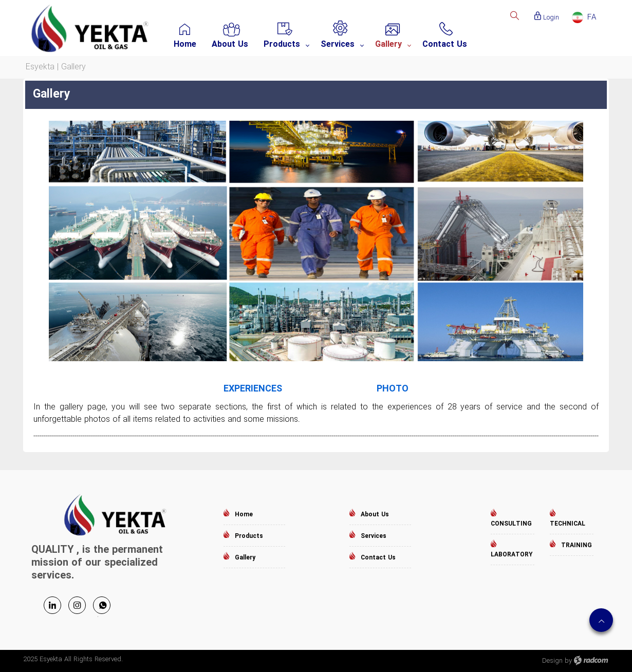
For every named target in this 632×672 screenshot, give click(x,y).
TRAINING (577, 545)
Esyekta (40, 67)
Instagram (77, 605)
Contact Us (378, 558)
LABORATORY (512, 555)
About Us (375, 515)
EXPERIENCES (253, 389)
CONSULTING (511, 524)
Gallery (245, 558)
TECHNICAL (568, 524)
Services (374, 536)
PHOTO (393, 389)
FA (592, 17)
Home (244, 515)
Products (249, 536)
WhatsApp (102, 605)
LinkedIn (52, 605)
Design (552, 661)
